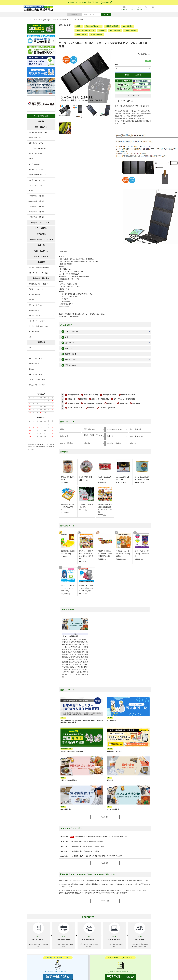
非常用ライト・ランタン (37, 385)
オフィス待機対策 (96, 35)
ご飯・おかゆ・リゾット (37, 143)
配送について (68, 337)
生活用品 (32, 369)
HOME (29, 20)
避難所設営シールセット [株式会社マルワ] (68, 507)
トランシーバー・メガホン (37, 321)
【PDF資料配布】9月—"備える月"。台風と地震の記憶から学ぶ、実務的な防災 (96, 856)
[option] (85, 77)
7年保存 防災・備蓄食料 (37, 217)
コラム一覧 (105, 901)
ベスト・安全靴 (34, 331)
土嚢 (30, 337)
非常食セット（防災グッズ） (38, 132)
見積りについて (69, 365)
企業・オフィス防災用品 (100, 399)
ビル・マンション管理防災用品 (124, 399)
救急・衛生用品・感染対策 (93, 403)
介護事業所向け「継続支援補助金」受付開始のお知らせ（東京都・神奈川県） (101, 837)
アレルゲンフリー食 (35, 185)
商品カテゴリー (67, 422)
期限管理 (83, 399)
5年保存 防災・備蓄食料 (37, 207)
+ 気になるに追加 (133, 96)
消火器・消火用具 (34, 295)
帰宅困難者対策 (66, 809)
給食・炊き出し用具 (35, 358)
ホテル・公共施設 (131, 30)
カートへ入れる (133, 75)
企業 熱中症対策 (73, 395)
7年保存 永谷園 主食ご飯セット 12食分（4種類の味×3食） (105, 554)
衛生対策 (110, 780)
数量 (116, 65)
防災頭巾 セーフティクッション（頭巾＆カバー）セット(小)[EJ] (86, 588)
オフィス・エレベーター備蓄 (38, 273)
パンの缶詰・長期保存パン (37, 148)
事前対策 (87, 443)
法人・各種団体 (128, 26)
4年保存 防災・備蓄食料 (37, 201)
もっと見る (105, 817)
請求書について (69, 360)
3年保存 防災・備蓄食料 (37, 196)
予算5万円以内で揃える (69, 780)
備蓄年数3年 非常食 (91, 395)
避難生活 (133, 443)
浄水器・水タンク (34, 364)
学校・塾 (102, 30)
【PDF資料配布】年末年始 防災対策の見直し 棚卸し (87, 846)
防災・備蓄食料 (89, 429)
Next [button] (110, 76)
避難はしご (111, 403)
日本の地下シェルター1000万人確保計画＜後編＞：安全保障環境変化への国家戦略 (82, 721)
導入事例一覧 (111, 721)
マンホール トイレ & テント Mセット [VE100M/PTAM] (68, 588)
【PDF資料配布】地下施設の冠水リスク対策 (85, 851)
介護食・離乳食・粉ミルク (37, 175)
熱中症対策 (64, 436)
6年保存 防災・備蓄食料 (37, 212)
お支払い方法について (71, 332)
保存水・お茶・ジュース (37, 138)
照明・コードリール (35, 305)
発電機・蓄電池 (81, 35)
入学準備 (102, 408)
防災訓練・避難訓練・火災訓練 (39, 268)
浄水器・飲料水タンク (76, 408)
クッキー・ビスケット (36, 170)
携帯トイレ (124, 403)
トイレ (31, 353)
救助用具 (32, 300)
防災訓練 (91, 408)
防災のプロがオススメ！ (93, 26)
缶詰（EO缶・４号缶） (36, 154)
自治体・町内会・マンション (85, 30)
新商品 (79, 26)
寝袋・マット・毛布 (35, 374)
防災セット (72, 399)
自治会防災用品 (73, 403)
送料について (68, 343)
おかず (31, 159)
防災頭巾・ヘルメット (36, 289)
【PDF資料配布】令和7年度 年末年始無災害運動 (86, 842)
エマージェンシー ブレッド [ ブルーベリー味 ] (142, 554)
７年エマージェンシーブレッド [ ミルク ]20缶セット (123, 554)
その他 (113, 408)
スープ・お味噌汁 (34, 164)
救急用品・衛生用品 (35, 316)
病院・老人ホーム (115, 30)
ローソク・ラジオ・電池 (37, 380)
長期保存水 (136, 403)
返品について (68, 348)
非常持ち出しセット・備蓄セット (40, 284)
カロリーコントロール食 (37, 180)
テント (31, 348)
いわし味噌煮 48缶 (86, 477)
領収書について (69, 354)
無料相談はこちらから (114, 751)
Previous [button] (60, 76)
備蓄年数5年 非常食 (109, 395)
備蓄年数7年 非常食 (128, 395)
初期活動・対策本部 (112, 26)
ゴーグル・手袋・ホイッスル (38, 326)
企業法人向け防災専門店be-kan (72, 751)
